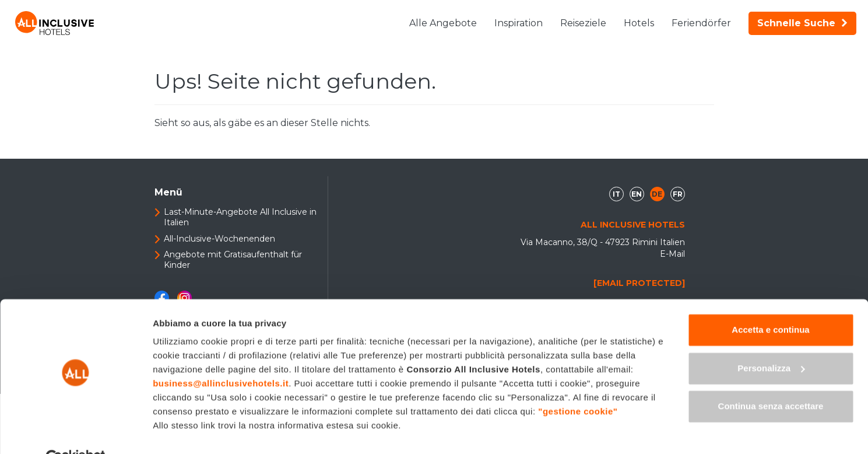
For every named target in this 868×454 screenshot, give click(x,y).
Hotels (639, 23)
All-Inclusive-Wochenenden (219, 239)
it (616, 194)
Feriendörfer (701, 23)
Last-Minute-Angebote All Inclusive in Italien (240, 217)
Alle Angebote (443, 23)
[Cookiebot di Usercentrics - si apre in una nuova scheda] (75, 431)
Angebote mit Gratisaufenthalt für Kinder (233, 260)
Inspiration (519, 23)
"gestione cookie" (578, 385)
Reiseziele (583, 23)
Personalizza (771, 341)
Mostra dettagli (184, 431)
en (637, 194)
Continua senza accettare (771, 380)
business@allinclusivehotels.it (221, 357)
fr (678, 194)
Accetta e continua (770, 303)
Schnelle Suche (802, 23)
